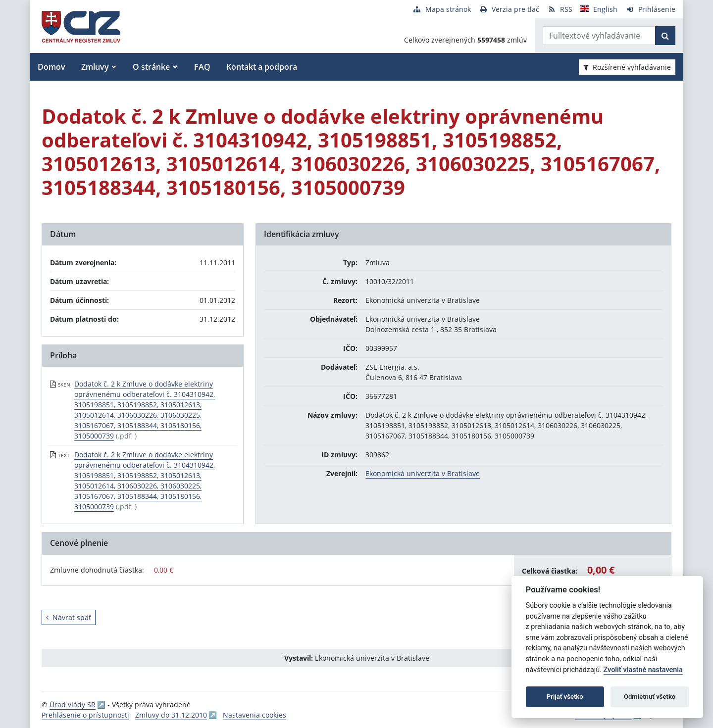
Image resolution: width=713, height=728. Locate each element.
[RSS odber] (560, 9)
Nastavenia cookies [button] (255, 715)
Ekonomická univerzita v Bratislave (423, 473)
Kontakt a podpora (262, 67)
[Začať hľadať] (665, 36)
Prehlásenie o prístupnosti (85, 715)
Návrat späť (69, 617)
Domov (51, 67)
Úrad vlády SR (73, 704)
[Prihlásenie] (650, 9)
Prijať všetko (565, 697)
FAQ (202, 67)
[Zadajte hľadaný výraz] (599, 36)
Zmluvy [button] (95, 67)
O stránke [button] (151, 67)
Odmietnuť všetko (650, 697)
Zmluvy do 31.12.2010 (171, 715)
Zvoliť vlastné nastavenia (643, 670)
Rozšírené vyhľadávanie (627, 67)
